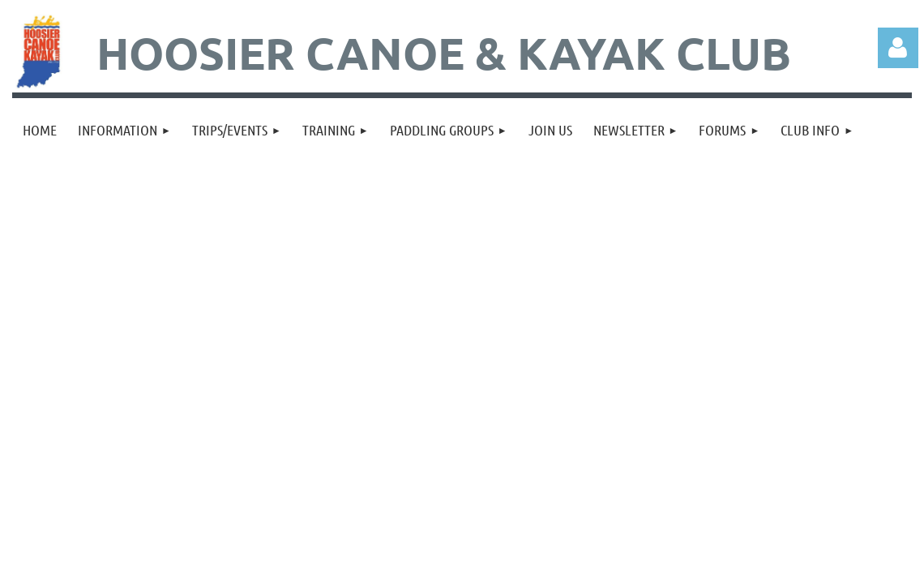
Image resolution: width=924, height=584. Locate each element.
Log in (898, 48)
